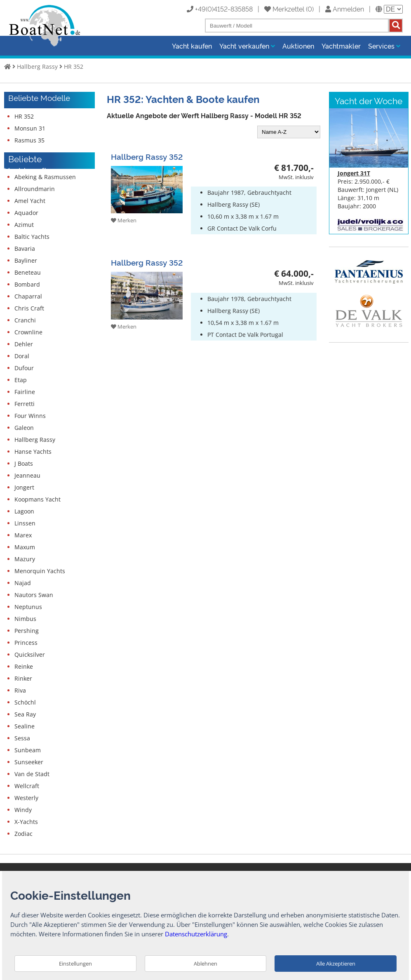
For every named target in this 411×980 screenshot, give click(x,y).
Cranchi (25, 320)
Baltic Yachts (32, 237)
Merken (124, 220)
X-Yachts (26, 822)
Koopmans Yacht (38, 499)
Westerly (26, 798)
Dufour (24, 368)
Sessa (22, 738)
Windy (23, 810)
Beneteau (28, 272)
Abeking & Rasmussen (45, 177)
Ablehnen (205, 964)
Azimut (24, 225)
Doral (22, 356)
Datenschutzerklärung (196, 934)
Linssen (25, 523)
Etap (21, 380)
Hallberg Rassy (37, 66)
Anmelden (345, 9)
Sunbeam (28, 750)
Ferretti (25, 404)
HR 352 (74, 66)
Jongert (24, 487)
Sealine (25, 726)
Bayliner (26, 260)
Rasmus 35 (29, 140)
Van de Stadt (32, 774)
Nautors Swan (34, 595)
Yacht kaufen (192, 46)
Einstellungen (75, 964)
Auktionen (298, 46)
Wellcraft (27, 786)
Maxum (25, 547)
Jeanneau (27, 475)
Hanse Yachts (33, 451)
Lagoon (24, 511)
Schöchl (25, 702)
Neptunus (28, 607)
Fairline (25, 392)
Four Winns (30, 416)
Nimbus (25, 619)
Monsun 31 (30, 128)
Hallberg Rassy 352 (147, 156)
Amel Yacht (30, 201)
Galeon (24, 428)
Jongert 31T (354, 173)
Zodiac (23, 834)
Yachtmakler (341, 46)
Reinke (24, 666)
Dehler (24, 344)
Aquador (26, 213)
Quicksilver (30, 654)
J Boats (24, 463)
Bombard (27, 284)
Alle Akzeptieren (336, 964)
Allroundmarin (35, 189)
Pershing (27, 631)
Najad (23, 583)
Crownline (28, 332)
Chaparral (28, 296)
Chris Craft (29, 308)
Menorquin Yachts (40, 571)
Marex (23, 535)
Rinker (23, 678)
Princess (26, 643)
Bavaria (25, 248)
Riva (20, 690)
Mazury (25, 559)
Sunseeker (29, 762)
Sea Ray (25, 714)
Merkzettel (284, 9)
